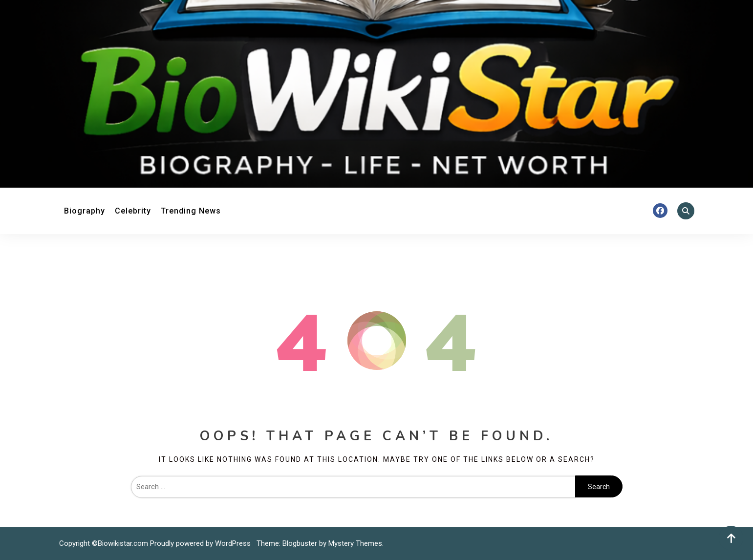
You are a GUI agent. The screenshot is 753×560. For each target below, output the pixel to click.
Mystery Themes (355, 543)
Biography (85, 211)
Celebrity (133, 211)
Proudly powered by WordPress (201, 543)
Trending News (191, 211)
